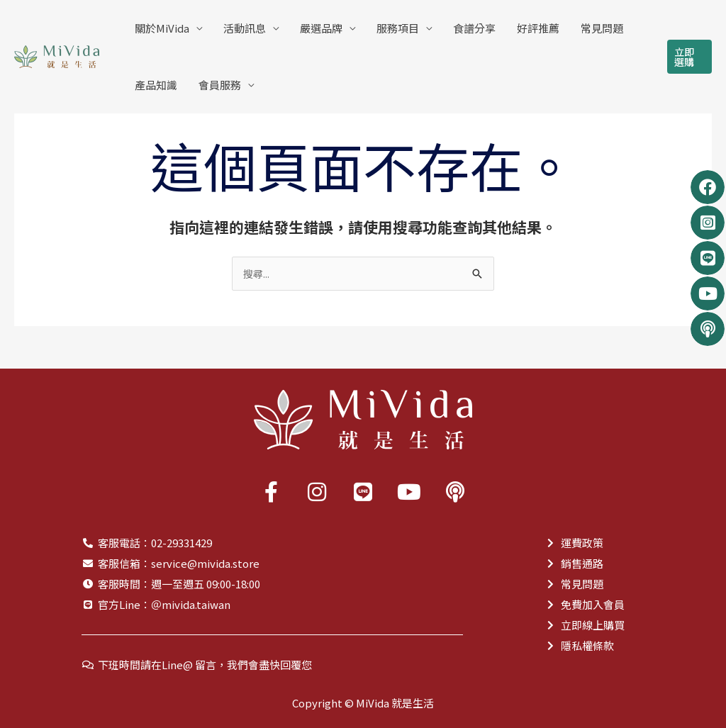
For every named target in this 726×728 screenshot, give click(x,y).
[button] (689, 57)
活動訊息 (245, 28)
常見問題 (602, 28)
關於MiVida (162, 28)
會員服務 (220, 85)
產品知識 (156, 85)
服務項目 (398, 28)
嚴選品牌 (321, 28)
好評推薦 (538, 28)
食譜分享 (474, 28)
